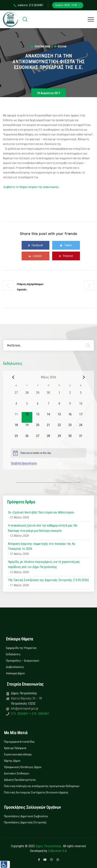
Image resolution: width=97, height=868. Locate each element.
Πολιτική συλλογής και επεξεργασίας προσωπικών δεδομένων (42, 786)
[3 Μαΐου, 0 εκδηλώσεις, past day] (81, 396)
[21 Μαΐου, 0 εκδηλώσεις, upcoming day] (48, 428)
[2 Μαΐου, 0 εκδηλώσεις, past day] (70, 396)
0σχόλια (60, 47)
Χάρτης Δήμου (12, 761)
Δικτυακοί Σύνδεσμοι (17, 773)
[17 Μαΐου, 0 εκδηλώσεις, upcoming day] (81, 417)
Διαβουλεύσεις (15, 667)
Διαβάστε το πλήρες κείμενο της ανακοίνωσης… (32, 187)
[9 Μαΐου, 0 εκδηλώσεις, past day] (70, 407)
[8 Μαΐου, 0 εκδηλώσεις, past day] (59, 407)
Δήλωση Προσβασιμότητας (20, 780)
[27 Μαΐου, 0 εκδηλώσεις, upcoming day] (38, 439)
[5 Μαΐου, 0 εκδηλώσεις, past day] (27, 407)
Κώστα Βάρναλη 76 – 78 (26, 698)
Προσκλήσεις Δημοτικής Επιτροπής (25, 822)
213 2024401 (20, 714)
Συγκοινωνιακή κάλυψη (18, 754)
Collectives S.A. (58, 851)
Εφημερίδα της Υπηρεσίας (21, 648)
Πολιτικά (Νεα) (42, 47)
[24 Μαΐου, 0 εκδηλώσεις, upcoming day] (81, 428)
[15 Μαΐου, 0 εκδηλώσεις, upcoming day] (59, 417)
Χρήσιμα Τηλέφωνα (15, 748)
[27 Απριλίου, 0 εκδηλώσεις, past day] (16, 396)
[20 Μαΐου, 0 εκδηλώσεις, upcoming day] (38, 428)
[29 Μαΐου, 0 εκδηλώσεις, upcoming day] (59, 439)
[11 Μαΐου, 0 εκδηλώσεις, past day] (16, 417)
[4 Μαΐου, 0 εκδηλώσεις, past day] (16, 407)
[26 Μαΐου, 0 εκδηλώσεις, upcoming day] (27, 439)
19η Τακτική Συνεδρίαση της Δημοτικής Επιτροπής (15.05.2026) (48, 580)
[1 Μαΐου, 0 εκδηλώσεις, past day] (59, 396)
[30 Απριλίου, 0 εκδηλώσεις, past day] (48, 396)
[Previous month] (13, 377)
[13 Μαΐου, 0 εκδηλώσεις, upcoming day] (38, 417)
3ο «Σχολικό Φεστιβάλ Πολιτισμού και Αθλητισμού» (41, 512)
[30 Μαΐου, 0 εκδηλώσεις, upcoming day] (70, 439)
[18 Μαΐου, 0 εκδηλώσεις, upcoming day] (16, 428)
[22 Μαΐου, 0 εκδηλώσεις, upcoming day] (59, 428)
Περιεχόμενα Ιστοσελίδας (19, 742)
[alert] (49, 453)
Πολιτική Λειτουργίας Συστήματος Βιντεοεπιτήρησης (36, 792)
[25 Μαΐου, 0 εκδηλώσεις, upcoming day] (16, 439)
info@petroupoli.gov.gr (25, 708)
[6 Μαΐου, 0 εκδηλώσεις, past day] (38, 407)
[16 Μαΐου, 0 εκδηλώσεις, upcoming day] (70, 417)
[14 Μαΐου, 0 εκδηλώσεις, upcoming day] (48, 417)
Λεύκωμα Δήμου (15, 673)
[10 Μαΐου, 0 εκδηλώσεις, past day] (81, 407)
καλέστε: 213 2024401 (29, 5)
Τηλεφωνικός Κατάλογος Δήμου (23, 767)
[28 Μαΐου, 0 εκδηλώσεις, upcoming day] (48, 439)
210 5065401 (40, 714)
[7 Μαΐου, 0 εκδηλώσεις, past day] (48, 407)
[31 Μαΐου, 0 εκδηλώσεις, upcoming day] (81, 439)
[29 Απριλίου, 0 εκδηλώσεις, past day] (38, 396)
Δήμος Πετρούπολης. (49, 846)
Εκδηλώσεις (13, 654)
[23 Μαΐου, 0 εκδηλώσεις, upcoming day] (70, 428)
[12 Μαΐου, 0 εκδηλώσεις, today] (27, 417)
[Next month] (84, 377)
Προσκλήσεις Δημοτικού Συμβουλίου (26, 816)
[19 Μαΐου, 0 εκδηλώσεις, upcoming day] (27, 428)
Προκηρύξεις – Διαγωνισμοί (23, 661)
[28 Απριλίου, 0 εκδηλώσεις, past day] (27, 396)
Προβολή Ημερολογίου (24, 463)
